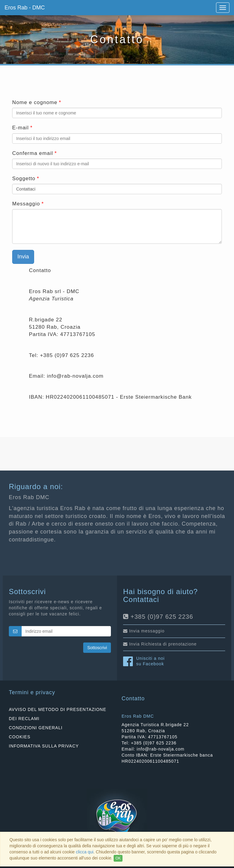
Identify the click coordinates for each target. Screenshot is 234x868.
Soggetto (24, 178)
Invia (23, 257)
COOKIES (20, 737)
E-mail (20, 128)
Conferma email (33, 153)
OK (118, 858)
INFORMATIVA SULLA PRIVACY (44, 746)
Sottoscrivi (97, 648)
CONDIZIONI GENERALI (36, 728)
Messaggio (26, 204)
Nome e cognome (35, 102)
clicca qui (85, 852)
